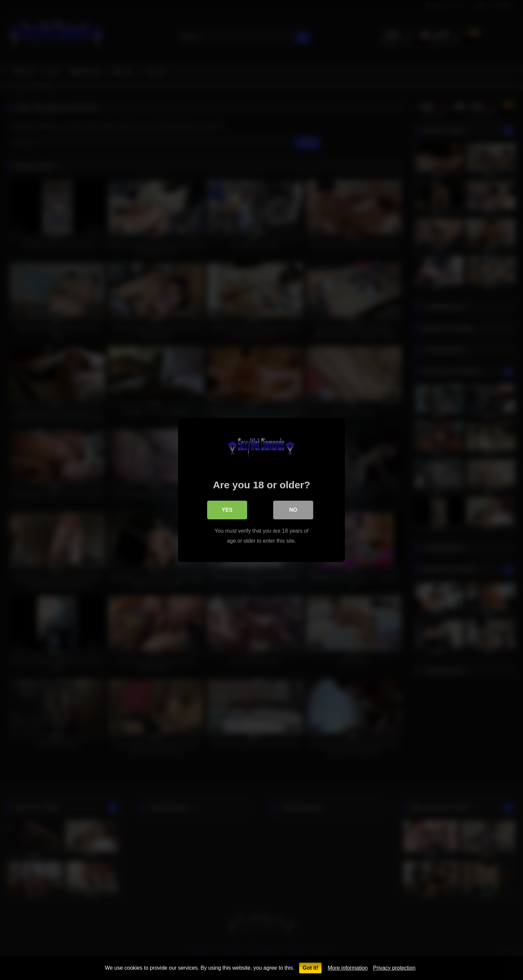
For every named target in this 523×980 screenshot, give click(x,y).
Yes (227, 510)
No (293, 510)
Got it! (310, 968)
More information (348, 968)
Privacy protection (394, 968)
